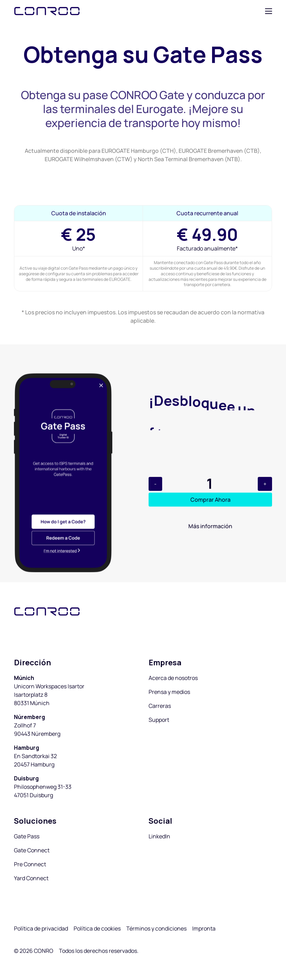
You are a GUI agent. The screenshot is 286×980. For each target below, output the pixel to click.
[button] (269, 11)
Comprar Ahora (210, 500)
